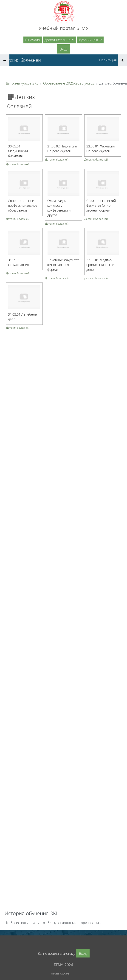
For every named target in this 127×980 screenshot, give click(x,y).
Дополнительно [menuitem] (58, 40)
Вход (63, 49)
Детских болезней (18, 164)
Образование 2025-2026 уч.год (69, 83)
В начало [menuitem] (33, 40)
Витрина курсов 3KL (22, 83)
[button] (90, 40)
